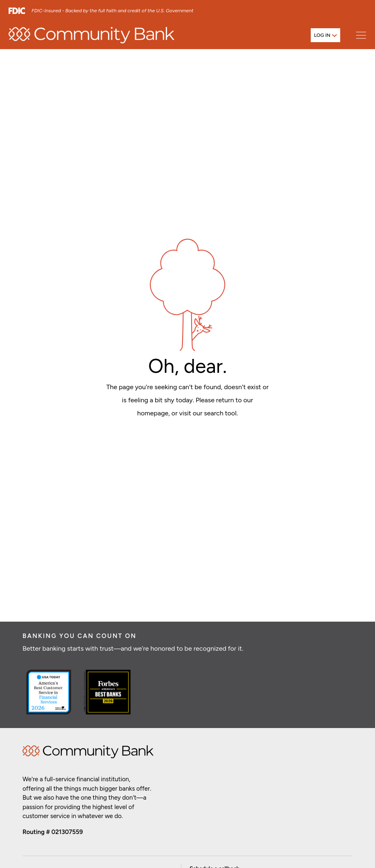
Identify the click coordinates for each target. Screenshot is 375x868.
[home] (91, 35)
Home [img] (88, 752)
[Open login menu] (325, 35)
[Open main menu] (361, 35)
